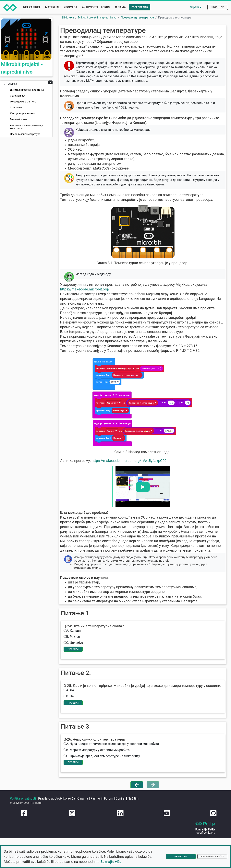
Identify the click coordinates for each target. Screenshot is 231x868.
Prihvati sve (181, 856)
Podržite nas (140, 7)
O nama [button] (120, 7)
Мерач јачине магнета (23, 102)
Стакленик (16, 108)
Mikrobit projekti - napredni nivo (97, 18)
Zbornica (70, 7)
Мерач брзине (18, 120)
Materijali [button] (53, 7)
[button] (50, 83)
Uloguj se (218, 7)
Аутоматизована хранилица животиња (26, 127)
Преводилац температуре (25, 135)
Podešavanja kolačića (212, 856)
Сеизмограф (17, 96)
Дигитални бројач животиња (27, 91)
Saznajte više (111, 862)
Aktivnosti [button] (90, 7)
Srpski (196, 7)
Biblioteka (68, 18)
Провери (80, 674)
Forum (106, 7)
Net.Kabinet (32, 7)
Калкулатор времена (22, 114)
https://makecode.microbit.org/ (92, 300)
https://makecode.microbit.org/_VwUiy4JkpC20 (136, 477)
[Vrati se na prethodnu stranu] (137, 824)
